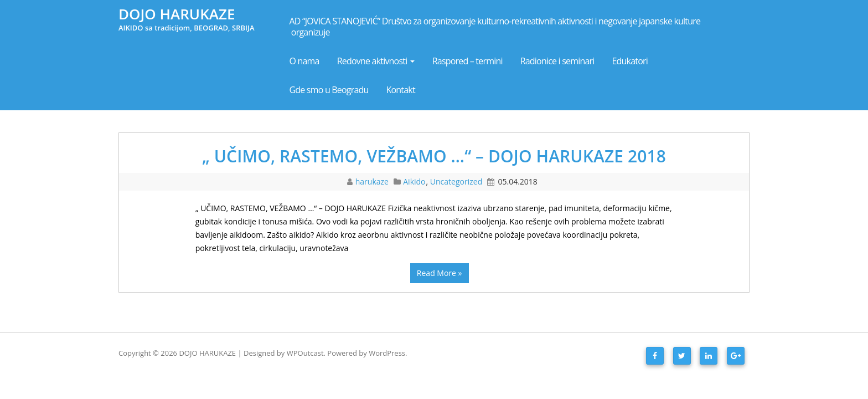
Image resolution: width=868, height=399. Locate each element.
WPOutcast (305, 353)
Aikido (414, 181)
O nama (304, 61)
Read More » (440, 273)
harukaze (373, 181)
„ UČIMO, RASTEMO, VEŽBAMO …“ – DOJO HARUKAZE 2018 (434, 156)
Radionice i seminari (557, 61)
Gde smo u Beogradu (329, 90)
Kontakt (401, 90)
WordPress (387, 353)
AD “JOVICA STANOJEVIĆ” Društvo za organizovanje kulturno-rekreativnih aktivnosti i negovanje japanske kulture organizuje (496, 27)
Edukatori (630, 61)
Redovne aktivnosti (376, 61)
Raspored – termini (467, 61)
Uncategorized (456, 181)
